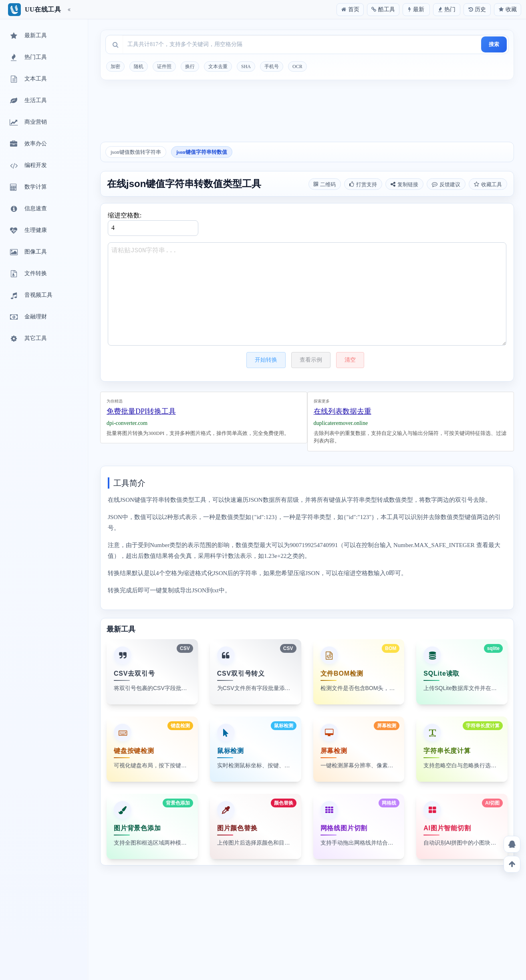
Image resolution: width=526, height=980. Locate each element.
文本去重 (218, 66)
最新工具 (28, 36)
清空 (350, 360)
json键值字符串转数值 (202, 152)
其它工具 (28, 339)
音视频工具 (30, 296)
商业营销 (28, 123)
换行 (190, 66)
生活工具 (28, 101)
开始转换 (266, 360)
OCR (297, 66)
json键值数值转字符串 (136, 152)
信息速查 (28, 209)
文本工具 (28, 79)
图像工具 (28, 252)
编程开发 (28, 166)
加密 (115, 66)
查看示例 (311, 360)
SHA (246, 66)
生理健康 (28, 231)
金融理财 (28, 317)
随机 (139, 66)
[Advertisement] (307, 114)
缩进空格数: (153, 224)
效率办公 (28, 144)
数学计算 (28, 187)
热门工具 (28, 58)
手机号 (272, 66)
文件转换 (28, 274)
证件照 (164, 66)
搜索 (494, 44)
